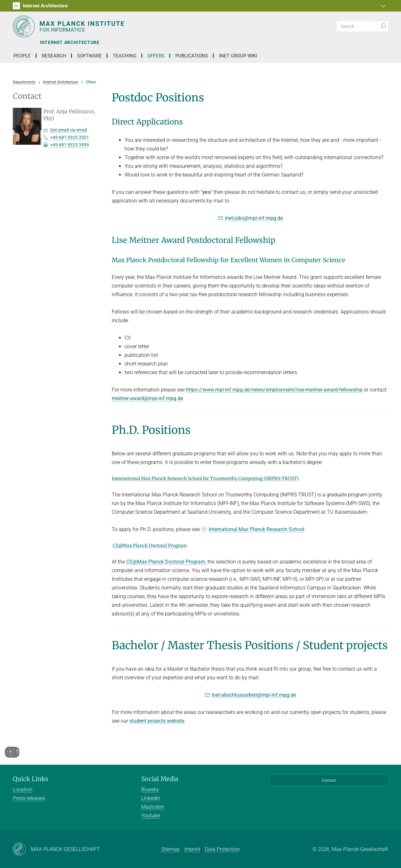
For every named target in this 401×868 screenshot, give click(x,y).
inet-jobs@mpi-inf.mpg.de (254, 218)
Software (89, 56)
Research (54, 56)
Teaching (125, 56)
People (22, 56)
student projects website (157, 721)
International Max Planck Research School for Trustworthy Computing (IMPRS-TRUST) (205, 478)
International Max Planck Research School (257, 529)
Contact (329, 780)
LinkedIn (151, 798)
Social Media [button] (160, 779)
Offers (156, 56)
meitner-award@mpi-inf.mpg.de (147, 398)
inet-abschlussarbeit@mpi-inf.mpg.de (254, 695)
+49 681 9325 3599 (70, 145)
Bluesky (150, 790)
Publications (192, 56)
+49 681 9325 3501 (70, 137)
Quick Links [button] (31, 779)
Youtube (151, 816)
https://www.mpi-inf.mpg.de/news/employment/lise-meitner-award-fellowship (274, 390)
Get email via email (69, 130)
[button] (382, 6)
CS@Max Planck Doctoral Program (150, 546)
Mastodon (153, 807)
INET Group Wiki (238, 56)
